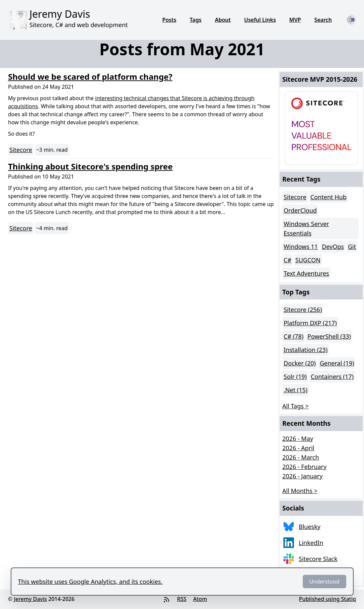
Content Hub (329, 197)
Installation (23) (306, 350)
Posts (169, 20)
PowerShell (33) (329, 336)
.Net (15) (296, 390)
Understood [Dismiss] (324, 582)
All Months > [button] (300, 491)
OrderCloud (300, 210)
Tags (196, 20)
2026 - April (298, 448)
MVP (295, 20)
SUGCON (308, 260)
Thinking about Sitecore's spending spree (90, 166)
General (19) (337, 363)
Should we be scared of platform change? (90, 77)
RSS (182, 599)
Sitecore (21, 150)
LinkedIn (311, 543)
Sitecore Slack (318, 559)
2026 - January (302, 476)
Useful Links (260, 20)
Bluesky (310, 527)
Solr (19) (295, 377)
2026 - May (298, 438)
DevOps (333, 247)
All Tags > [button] (296, 406)
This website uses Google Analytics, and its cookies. (90, 582)
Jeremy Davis (30, 599)
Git (352, 247)
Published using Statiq (327, 599)
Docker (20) (300, 363)
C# (287, 260)
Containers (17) (332, 377)
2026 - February (304, 467)
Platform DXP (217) (310, 323)
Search (323, 20)
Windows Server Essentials (306, 228)
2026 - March (301, 457)
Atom (200, 599)
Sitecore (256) (303, 310)
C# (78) (294, 336)
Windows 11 (301, 247)
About (223, 20)
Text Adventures (306, 273)
